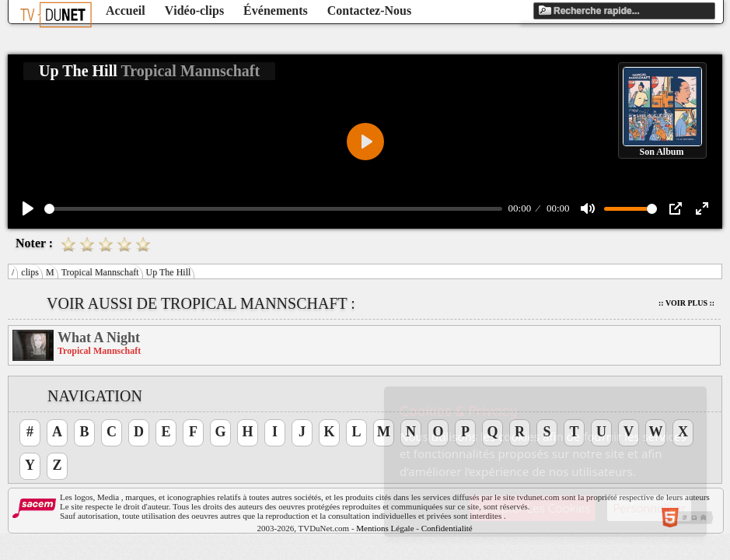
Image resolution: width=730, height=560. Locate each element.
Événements (276, 10)
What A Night (99, 338)
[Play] (28, 208)
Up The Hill (169, 272)
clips (30, 272)
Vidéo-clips (194, 10)
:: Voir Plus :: (686, 303)
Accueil (126, 10)
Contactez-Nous (369, 10)
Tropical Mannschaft (100, 272)
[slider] (273, 209)
